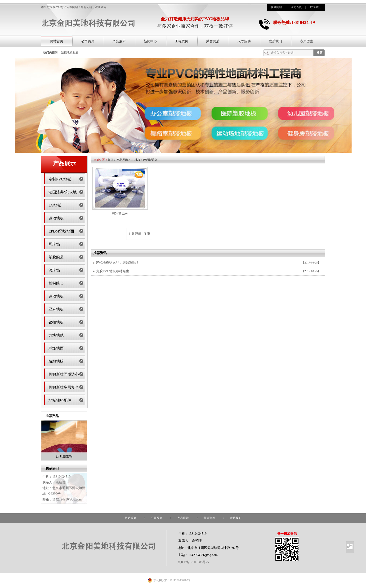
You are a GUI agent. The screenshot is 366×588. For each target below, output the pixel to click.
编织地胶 (56, 361)
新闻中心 (150, 41)
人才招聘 (244, 41)
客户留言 (307, 41)
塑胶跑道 (56, 257)
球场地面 (56, 348)
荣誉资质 (213, 41)
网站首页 (57, 41)
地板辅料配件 (60, 400)
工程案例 (182, 41)
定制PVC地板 (60, 179)
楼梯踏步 (56, 283)
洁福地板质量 (70, 53)
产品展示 (119, 41)
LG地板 (55, 205)
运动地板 (56, 218)
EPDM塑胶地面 (61, 231)
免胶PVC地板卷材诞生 (113, 271)
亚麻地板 (56, 309)
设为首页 (296, 7)
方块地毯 (56, 335)
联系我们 (316, 7)
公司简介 (88, 41)
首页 (111, 160)
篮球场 (54, 270)
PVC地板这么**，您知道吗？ (118, 263)
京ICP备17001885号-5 (193, 562)
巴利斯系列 (150, 160)
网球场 (54, 244)
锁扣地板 (56, 322)
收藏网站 (276, 7)
